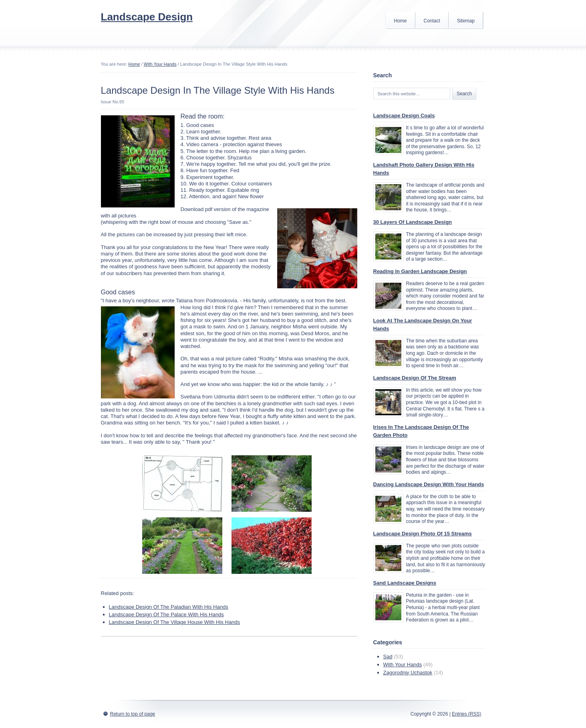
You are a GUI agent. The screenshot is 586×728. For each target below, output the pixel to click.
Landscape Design (147, 17)
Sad (388, 657)
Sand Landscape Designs (405, 583)
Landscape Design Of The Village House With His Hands (175, 622)
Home (401, 21)
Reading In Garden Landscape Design (420, 271)
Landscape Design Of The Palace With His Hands (166, 614)
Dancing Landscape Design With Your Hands (429, 484)
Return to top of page (133, 714)
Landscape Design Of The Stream (415, 378)
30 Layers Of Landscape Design (413, 222)
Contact (432, 21)
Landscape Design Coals (404, 116)
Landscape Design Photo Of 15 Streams (423, 534)
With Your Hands (160, 64)
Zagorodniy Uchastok (408, 673)
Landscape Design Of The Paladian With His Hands (169, 607)
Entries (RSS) (466, 714)
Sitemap (466, 21)
